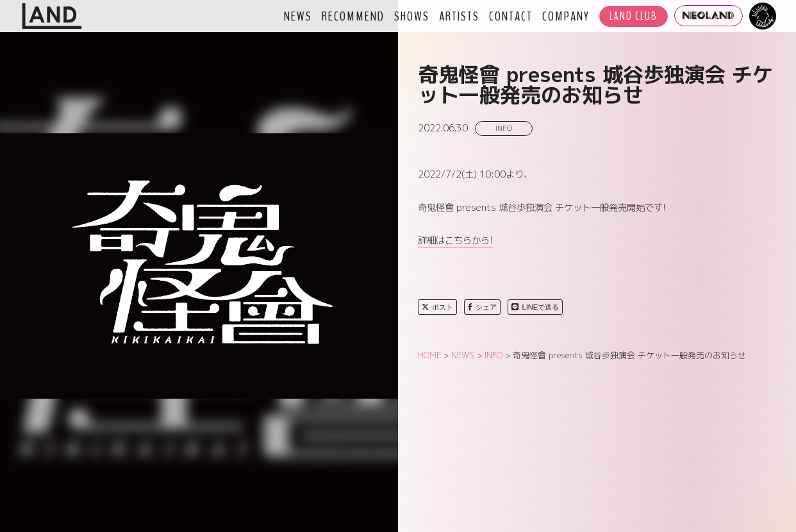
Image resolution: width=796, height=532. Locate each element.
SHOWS (412, 16)
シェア (482, 307)
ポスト (437, 307)
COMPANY (566, 16)
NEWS (298, 16)
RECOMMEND (353, 16)
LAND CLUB (634, 16)
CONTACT (511, 16)
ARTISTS (459, 16)
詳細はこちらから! (455, 240)
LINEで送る (535, 307)
